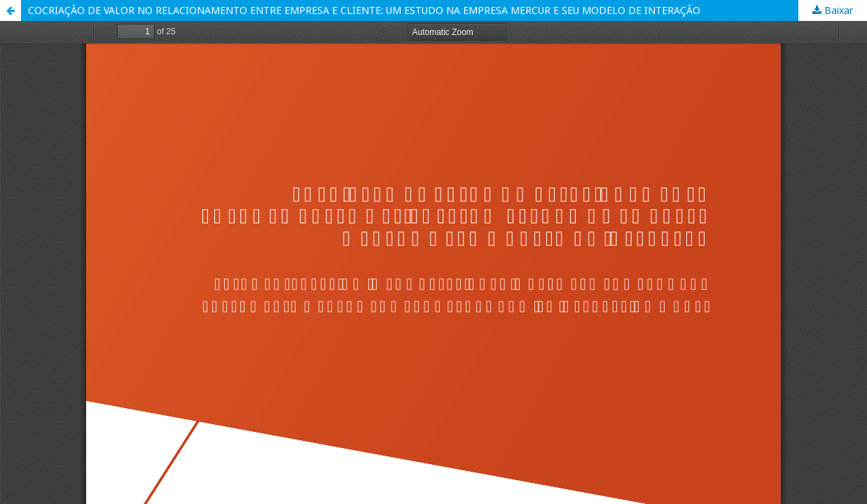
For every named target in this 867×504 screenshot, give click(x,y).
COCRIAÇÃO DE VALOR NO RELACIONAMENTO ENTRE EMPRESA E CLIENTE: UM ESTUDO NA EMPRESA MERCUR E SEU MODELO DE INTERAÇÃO (364, 10)
